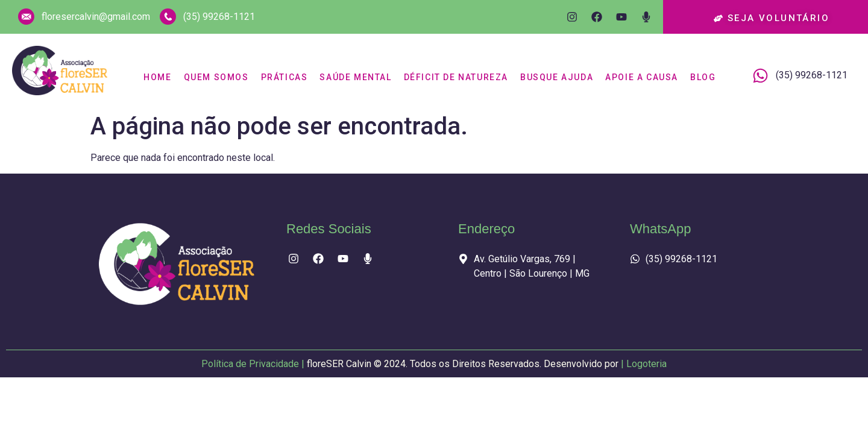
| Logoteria (644, 364)
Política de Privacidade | (411, 364)
